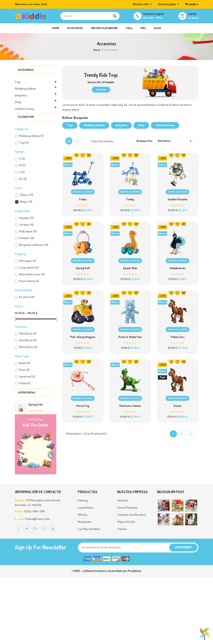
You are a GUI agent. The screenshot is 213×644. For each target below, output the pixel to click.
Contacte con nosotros (131, 582)
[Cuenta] (192, 4)
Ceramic (26, 225)
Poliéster (26, 238)
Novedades (85, 589)
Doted (25, 383)
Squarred (27, 377)
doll (129, 28)
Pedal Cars (178, 338)
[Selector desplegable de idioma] (168, 4)
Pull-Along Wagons (83, 338)
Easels (178, 408)
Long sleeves (29, 268)
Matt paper (28, 231)
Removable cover (32, 274)
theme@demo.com (37, 586)
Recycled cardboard (34, 245)
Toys (18, 82)
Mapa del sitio (126, 589)
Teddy (32, 466)
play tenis (21, 95)
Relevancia (175, 141)
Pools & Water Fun (130, 338)
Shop (18, 102)
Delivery (83, 568)
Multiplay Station (25, 89)
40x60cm (28, 334)
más (143, 28)
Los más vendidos (89, 596)
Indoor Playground (104, 28)
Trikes (32, 446)
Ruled (25, 363)
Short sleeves (29, 281)
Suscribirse (183, 615)
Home (56, 28)
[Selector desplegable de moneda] (142, 4)
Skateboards (178, 269)
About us (123, 568)
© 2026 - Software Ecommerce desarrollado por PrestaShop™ (107, 638)
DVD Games (36, 425)
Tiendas (122, 596)
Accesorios (75, 28)
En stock (27, 297)
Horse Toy (83, 408)
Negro (26, 202)
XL (23, 179)
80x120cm (28, 347)
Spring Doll (35, 405)
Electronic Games (130, 408)
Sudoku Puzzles (178, 199)
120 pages (27, 261)
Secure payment (127, 575)
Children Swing (24, 109)
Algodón (26, 218)
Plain (24, 370)
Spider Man (130, 269)
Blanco (27, 195)
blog (157, 28)
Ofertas (83, 582)
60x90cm (28, 340)
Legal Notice (85, 575)
